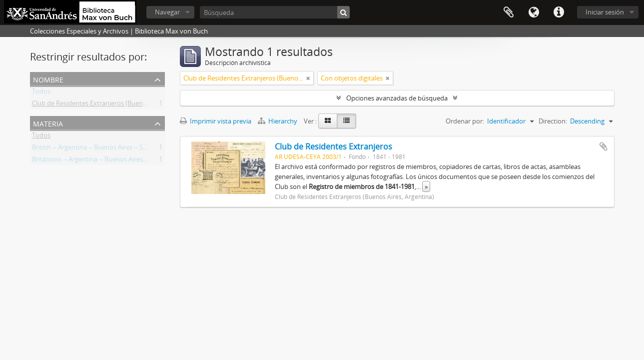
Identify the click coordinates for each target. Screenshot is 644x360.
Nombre (48, 79)
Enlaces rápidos (559, 12)
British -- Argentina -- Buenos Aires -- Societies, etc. (105, 149)
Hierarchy (278, 121)
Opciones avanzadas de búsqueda (397, 98)
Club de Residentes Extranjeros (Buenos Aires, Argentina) (116, 105)
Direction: (553, 121)
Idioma (534, 12)
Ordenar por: (465, 121)
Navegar (167, 12)
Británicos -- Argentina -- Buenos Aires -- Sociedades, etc (114, 161)
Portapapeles (509, 12)
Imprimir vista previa (216, 121)
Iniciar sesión (605, 12)
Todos (41, 93)
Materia (48, 123)
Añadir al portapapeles (604, 146)
